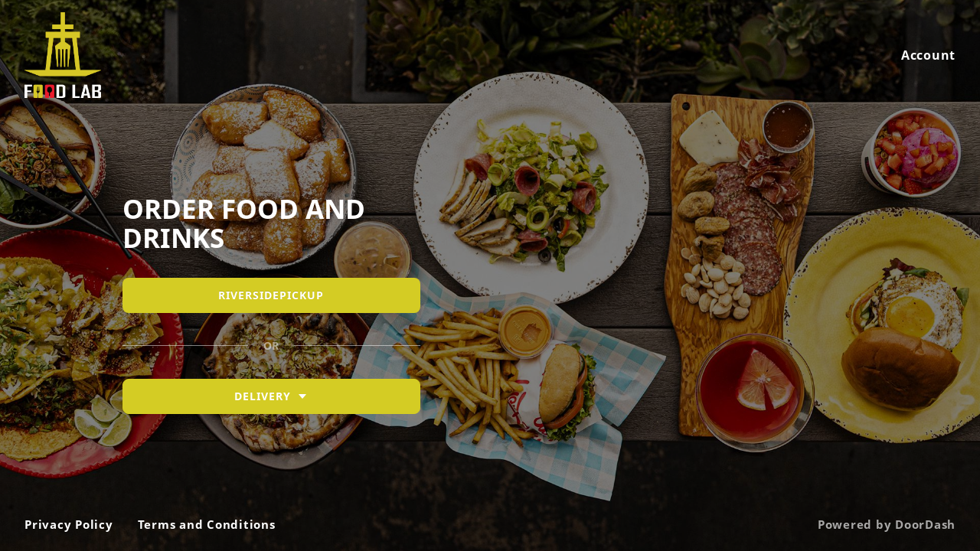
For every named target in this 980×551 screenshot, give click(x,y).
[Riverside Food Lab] (490, 275)
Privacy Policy (69, 524)
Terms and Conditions (207, 524)
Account (928, 55)
